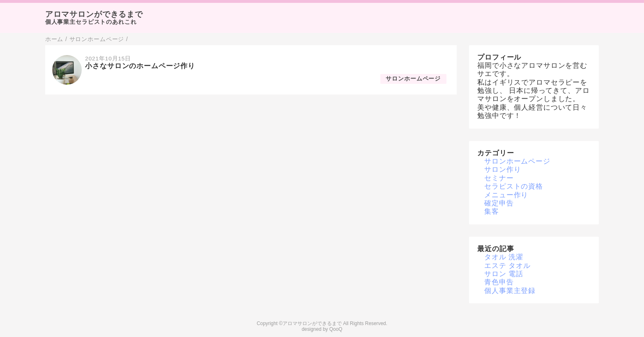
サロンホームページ (413, 79)
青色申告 (499, 282)
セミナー (499, 178)
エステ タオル (507, 266)
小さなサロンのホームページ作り (140, 66)
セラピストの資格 (514, 186)
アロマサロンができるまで (94, 14)
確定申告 (499, 203)
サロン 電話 (504, 274)
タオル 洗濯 (504, 257)
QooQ (336, 329)
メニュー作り (506, 195)
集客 (492, 211)
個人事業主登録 (510, 291)
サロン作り (503, 170)
